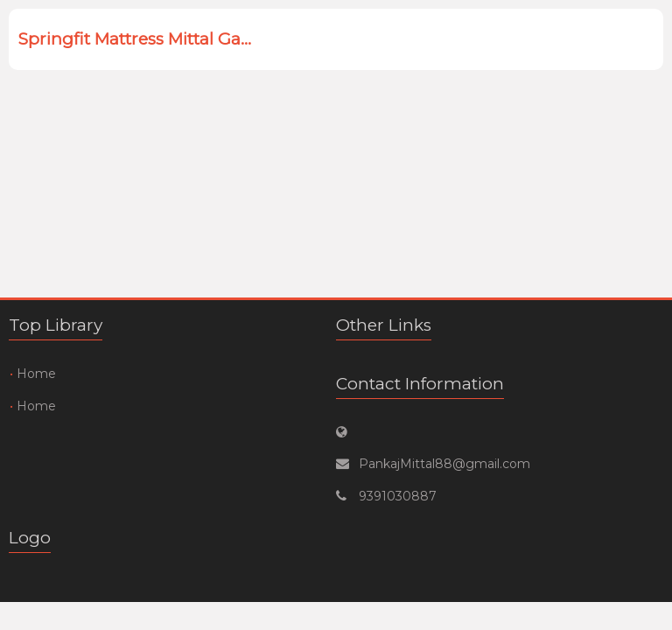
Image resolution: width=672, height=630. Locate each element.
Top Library (56, 325)
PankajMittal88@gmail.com (444, 464)
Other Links (384, 325)
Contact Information (420, 384)
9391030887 (398, 496)
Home (36, 374)
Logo (30, 538)
